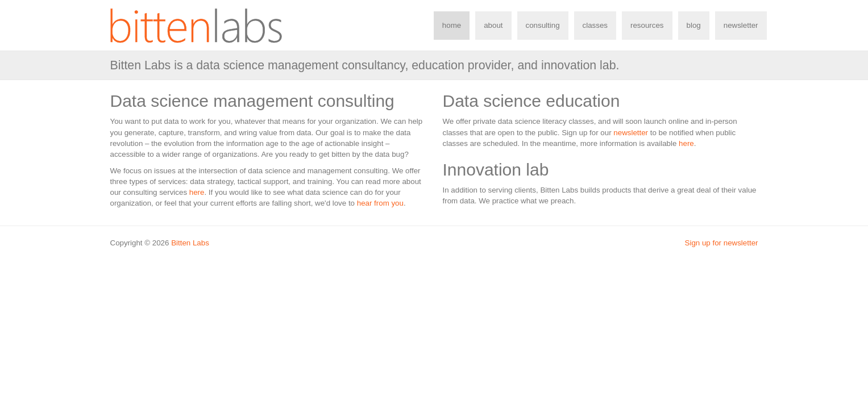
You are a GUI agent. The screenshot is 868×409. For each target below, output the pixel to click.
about (493, 25)
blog (694, 25)
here (197, 192)
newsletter (741, 25)
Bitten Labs (190, 243)
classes (595, 25)
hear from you (380, 203)
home (452, 25)
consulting (543, 25)
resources (647, 25)
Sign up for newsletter (722, 243)
